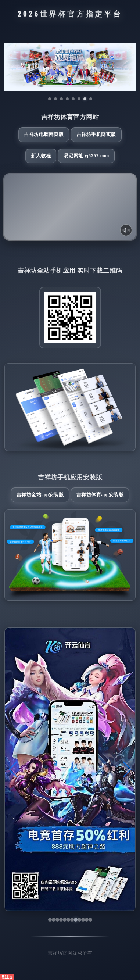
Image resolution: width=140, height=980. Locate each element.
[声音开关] (126, 230)
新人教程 (41, 156)
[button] (13, 769)
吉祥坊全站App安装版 (40, 495)
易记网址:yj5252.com (86, 156)
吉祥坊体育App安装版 (100, 495)
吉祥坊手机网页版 (96, 134)
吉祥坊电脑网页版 (44, 134)
